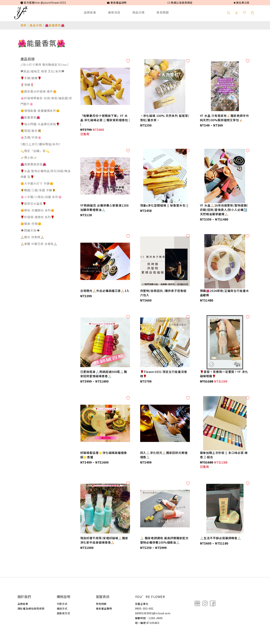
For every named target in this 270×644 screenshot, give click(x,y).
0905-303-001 (144, 608)
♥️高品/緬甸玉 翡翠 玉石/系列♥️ (43, 71)
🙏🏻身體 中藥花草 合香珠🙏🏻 (39, 244)
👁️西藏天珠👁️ (30, 230)
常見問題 (163, 12)
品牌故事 (90, 12)
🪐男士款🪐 (29, 157)
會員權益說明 (117, 3)
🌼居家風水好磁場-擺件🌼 (39, 91)
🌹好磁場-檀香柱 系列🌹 (38, 217)
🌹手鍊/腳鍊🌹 (31, 78)
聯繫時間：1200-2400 (149, 618)
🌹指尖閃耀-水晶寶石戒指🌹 (40, 124)
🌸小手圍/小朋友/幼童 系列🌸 (41, 197)
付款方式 (62, 604)
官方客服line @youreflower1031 (43, 3)
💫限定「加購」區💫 (35, 151)
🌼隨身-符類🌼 (31, 224)
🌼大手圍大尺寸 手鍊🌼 (37, 183)
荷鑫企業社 (142, 604)
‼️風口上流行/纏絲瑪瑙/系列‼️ (41, 144)
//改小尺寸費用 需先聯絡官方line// (45, 65)
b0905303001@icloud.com (153, 613)
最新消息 (114, 12)
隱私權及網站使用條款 (31, 608)
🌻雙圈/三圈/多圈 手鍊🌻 (38, 190)
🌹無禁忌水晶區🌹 (33, 203)
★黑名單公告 (241, 3)
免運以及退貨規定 (180, 3)
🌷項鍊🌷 (27, 85)
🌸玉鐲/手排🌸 (31, 137)
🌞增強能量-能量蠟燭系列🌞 (40, 111)
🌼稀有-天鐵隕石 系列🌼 (38, 210)
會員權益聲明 (104, 608)
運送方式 (62, 608)
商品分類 (139, 12)
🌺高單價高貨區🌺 (33, 164)
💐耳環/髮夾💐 (31, 131)
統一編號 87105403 (147, 623)
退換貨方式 (64, 613)
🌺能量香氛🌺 (30, 117)
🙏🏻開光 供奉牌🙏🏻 (32, 237)
